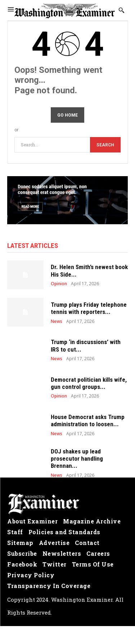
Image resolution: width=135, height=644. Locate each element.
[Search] (105, 145)
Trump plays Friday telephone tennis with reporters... (89, 308)
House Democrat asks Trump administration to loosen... (88, 420)
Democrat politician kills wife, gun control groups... (89, 383)
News (57, 321)
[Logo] (67, 504)
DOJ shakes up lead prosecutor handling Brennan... (77, 459)
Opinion (59, 284)
